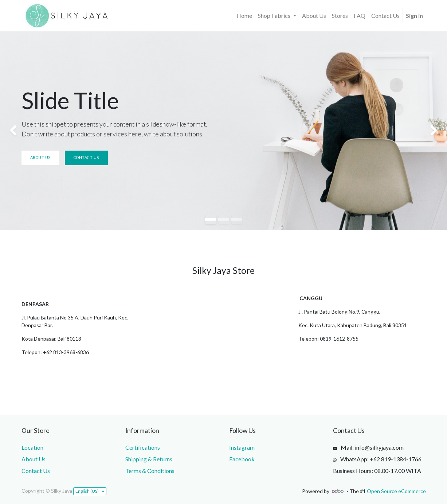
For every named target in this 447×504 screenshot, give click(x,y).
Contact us (86, 158)
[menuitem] (244, 16)
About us (40, 158)
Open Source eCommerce (396, 491)
